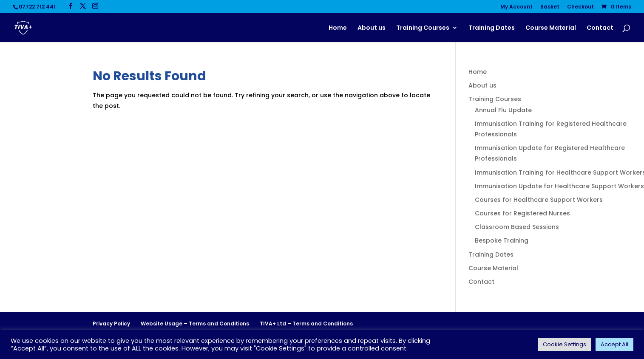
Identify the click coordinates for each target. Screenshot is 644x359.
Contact (600, 28)
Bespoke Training (502, 240)
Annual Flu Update (503, 110)
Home (338, 28)
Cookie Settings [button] (565, 344)
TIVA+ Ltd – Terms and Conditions (306, 324)
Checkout (580, 7)
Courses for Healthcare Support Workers (539, 200)
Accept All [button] (614, 344)
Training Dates (492, 28)
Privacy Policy (111, 324)
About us (372, 28)
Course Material (551, 28)
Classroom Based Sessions (517, 227)
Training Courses (423, 28)
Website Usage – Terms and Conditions (195, 324)
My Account (516, 7)
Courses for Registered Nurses (522, 213)
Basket (550, 7)
